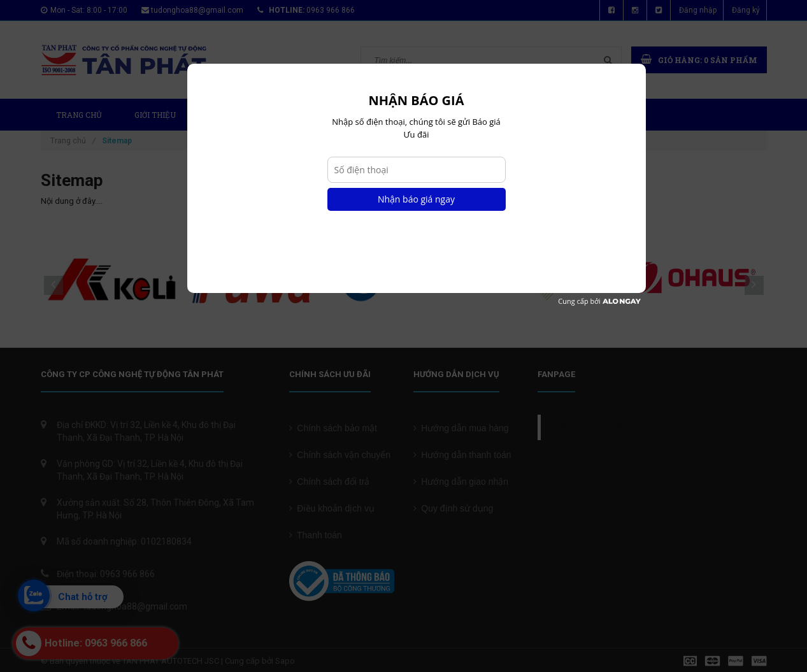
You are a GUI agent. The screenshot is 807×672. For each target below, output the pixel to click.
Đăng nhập (698, 10)
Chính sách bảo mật (333, 428)
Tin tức (392, 115)
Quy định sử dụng (453, 508)
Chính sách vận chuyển (340, 455)
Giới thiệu (155, 115)
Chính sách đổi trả (330, 482)
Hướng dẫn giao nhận (461, 482)
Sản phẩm (234, 115)
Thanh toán (316, 535)
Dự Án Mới (318, 115)
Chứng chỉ (462, 115)
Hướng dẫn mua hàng (461, 428)
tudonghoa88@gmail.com (197, 10)
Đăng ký (746, 10)
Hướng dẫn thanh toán (462, 455)
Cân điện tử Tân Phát (603, 427)
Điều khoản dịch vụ (332, 508)
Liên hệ (531, 115)
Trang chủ (79, 115)
